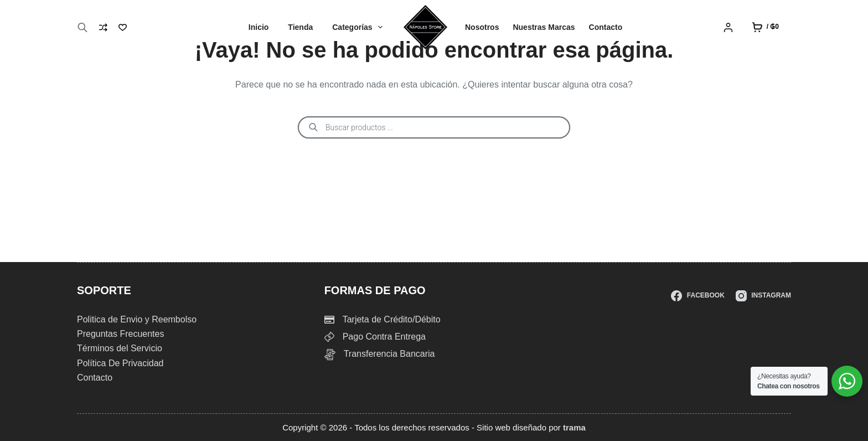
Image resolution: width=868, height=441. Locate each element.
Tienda (300, 27)
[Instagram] (763, 296)
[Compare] (103, 27)
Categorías (360, 27)
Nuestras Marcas (544, 27)
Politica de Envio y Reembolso (137, 319)
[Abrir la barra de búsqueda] (82, 27)
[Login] (728, 27)
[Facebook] (697, 296)
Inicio (259, 27)
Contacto (606, 27)
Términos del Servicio (120, 348)
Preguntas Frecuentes (120, 334)
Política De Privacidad (120, 363)
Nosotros (482, 27)
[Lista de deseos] (123, 27)
